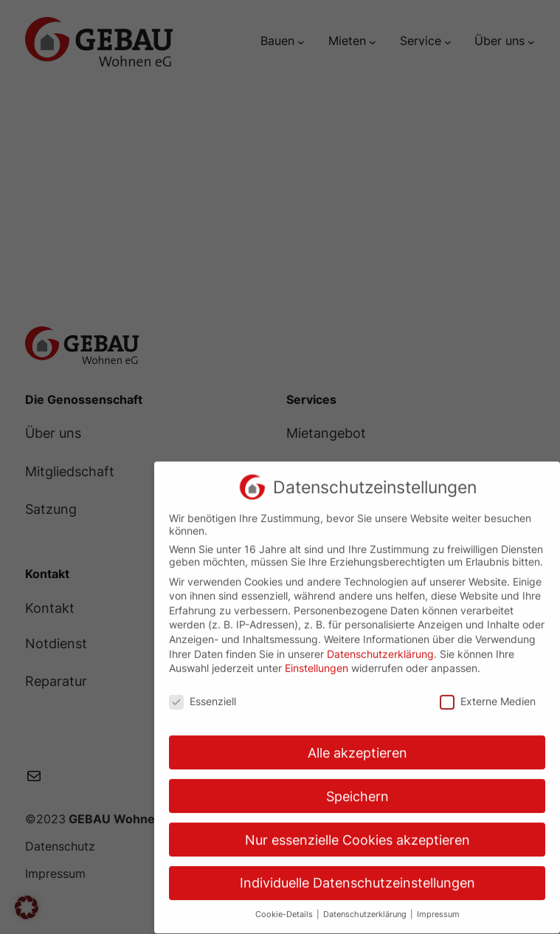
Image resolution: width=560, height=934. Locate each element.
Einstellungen (317, 659)
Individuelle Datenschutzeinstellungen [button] (357, 875)
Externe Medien (488, 692)
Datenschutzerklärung (380, 645)
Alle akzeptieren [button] (357, 744)
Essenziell (203, 692)
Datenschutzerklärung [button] (366, 906)
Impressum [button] (438, 906)
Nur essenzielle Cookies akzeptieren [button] (357, 831)
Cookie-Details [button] (285, 906)
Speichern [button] (357, 787)
